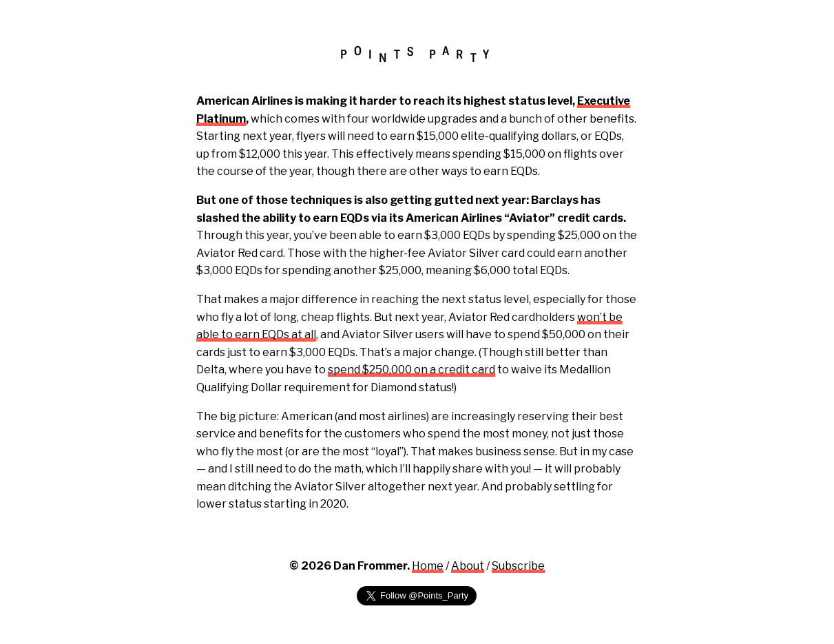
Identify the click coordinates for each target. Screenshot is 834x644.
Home (428, 566)
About (468, 566)
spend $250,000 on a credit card (411, 370)
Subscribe (518, 566)
